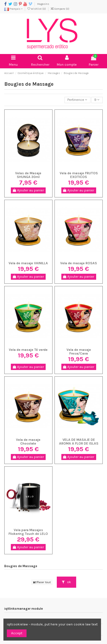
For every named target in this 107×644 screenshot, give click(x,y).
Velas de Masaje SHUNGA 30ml (28, 175)
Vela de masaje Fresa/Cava (79, 352)
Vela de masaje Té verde (28, 350)
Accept (17, 633)
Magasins (43, 4)
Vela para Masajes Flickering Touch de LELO (28, 532)
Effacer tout (42, 582)
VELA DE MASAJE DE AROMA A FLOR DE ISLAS (79, 442)
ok (66, 582)
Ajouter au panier (28, 190)
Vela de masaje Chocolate (28, 442)
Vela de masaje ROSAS (79, 263)
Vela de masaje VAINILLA (28, 263)
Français (13, 9)
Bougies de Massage (21, 566)
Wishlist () (37, 9)
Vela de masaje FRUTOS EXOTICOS (79, 175)
